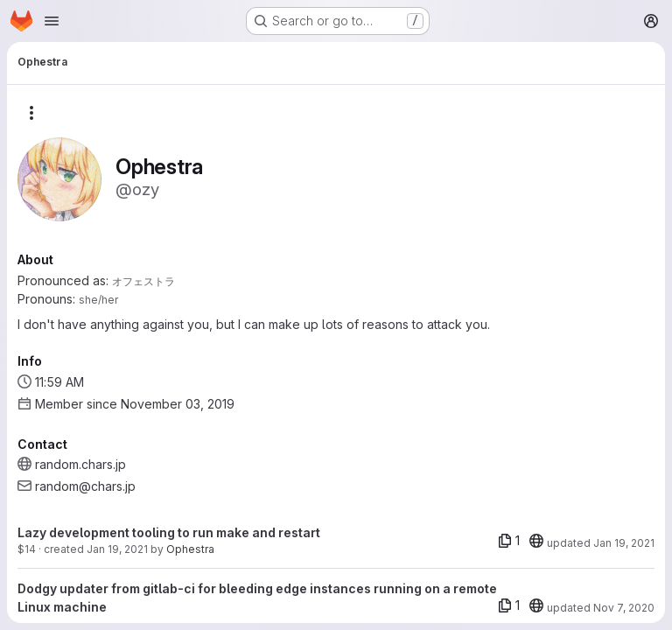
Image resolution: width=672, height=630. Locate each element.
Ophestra (190, 549)
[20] (536, 541)
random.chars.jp (80, 464)
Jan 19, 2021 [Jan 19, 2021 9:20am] (117, 549)
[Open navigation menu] (52, 21)
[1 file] (509, 541)
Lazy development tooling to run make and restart (169, 532)
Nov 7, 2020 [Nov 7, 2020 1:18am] (624, 608)
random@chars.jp (85, 486)
